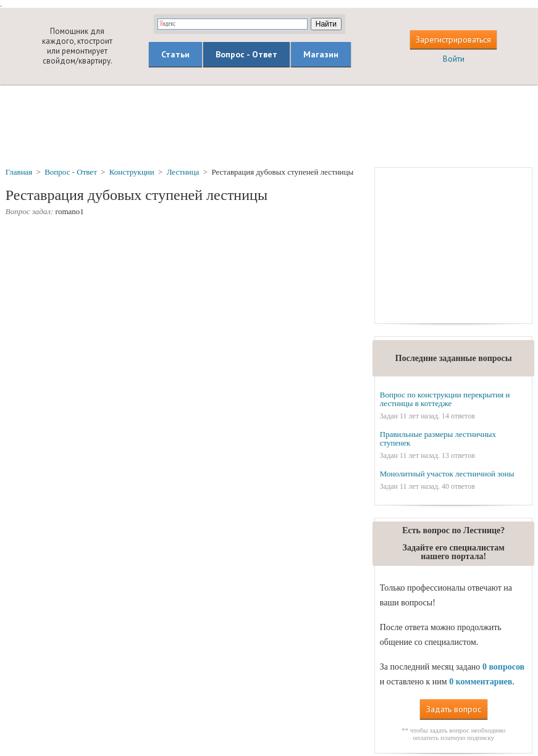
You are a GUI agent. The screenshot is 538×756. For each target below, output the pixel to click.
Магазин (321, 54)
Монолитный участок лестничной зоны (447, 474)
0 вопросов (503, 667)
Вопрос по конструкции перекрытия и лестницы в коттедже (445, 399)
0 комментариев (481, 682)
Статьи (175, 54)
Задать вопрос (454, 709)
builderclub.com (23, 46)
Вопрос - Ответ (246, 54)
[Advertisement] (269, 125)
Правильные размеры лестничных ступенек (438, 438)
